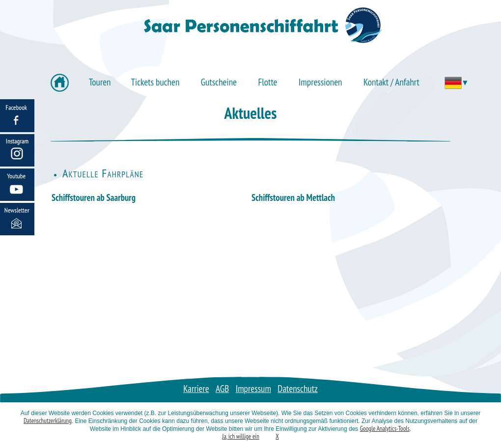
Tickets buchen (155, 82)
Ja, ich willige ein (241, 436)
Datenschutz (298, 388)
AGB (222, 388)
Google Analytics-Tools (385, 429)
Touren (100, 82)
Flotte (267, 82)
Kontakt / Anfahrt (391, 82)
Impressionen (320, 82)
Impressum (253, 388)
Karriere (196, 388)
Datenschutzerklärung (48, 421)
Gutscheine (219, 82)
